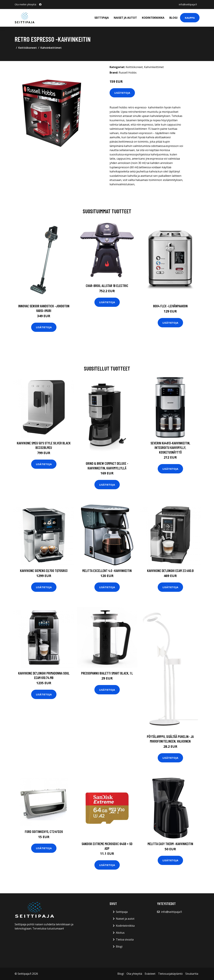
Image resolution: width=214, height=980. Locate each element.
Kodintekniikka (153, 18)
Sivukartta (192, 974)
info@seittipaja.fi (188, 4)
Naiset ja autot (125, 18)
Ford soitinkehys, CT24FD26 (44, 832)
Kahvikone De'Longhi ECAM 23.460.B (170, 571)
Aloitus (120, 933)
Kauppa (190, 18)
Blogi (173, 18)
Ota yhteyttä (134, 974)
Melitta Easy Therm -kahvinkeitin (170, 844)
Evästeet (150, 974)
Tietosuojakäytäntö (170, 974)
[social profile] (40, 5)
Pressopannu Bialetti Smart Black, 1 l (107, 673)
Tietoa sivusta (125, 939)
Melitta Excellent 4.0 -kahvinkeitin (107, 571)
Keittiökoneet (28, 48)
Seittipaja (102, 18)
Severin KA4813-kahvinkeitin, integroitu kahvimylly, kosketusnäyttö (170, 448)
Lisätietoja (122, 93)
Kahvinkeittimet (51, 48)
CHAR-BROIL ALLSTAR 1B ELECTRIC (107, 286)
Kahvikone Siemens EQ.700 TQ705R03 (44, 571)
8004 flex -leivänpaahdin (170, 306)
